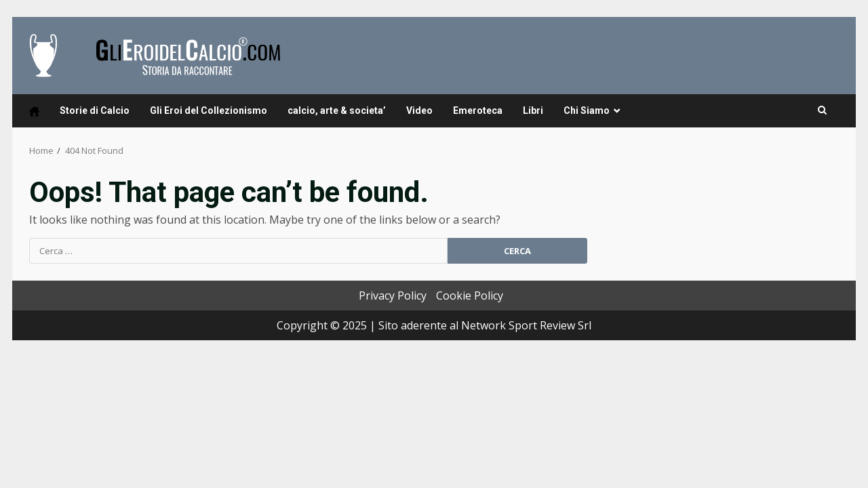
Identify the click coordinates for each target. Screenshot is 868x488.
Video (419, 110)
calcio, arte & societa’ (337, 110)
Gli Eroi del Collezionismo (209, 110)
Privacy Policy (393, 296)
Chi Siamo (587, 110)
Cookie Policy (470, 296)
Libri (533, 110)
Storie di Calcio (95, 110)
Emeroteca (478, 110)
